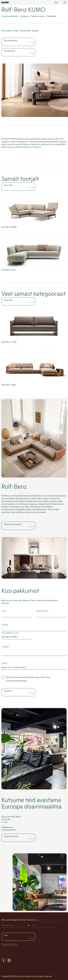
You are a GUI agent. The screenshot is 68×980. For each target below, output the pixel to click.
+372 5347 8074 (9, 830)
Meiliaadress (42, 611)
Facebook (4, 960)
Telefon (5, 625)
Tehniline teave (38, 16)
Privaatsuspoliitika (10, 944)
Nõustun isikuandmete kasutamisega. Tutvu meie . (28, 679)
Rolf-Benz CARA (9, 342)
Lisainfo (5, 647)
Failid (4, 663)
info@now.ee (7, 827)
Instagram (9, 960)
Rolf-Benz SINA (9, 385)
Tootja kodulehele (10, 16)
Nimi (4, 611)
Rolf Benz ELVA (9, 270)
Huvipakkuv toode (10, 633)
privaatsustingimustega (16, 681)
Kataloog (24, 16)
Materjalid (52, 16)
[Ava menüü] (64, 2)
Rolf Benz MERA (9, 227)
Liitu (6, 935)
